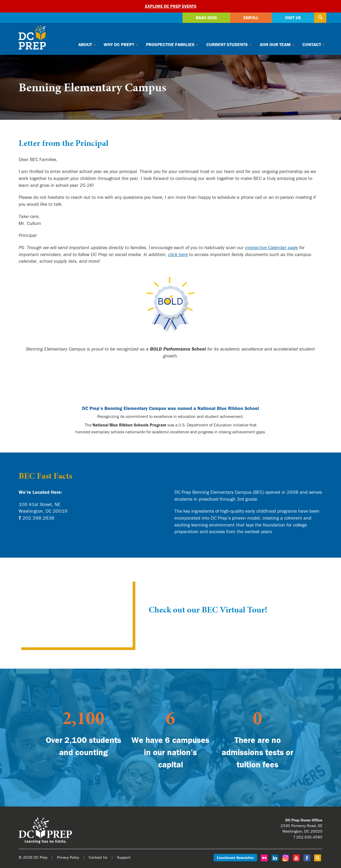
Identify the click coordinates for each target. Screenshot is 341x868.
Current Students (229, 44)
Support (124, 857)
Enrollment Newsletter (235, 858)
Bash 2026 (206, 18)
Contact (314, 44)
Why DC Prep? (121, 44)
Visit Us (293, 18)
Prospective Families (172, 44)
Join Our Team (277, 44)
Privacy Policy (68, 857)
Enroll (251, 18)
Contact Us (98, 857)
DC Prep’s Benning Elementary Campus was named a (170, 408)
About (87, 44)
